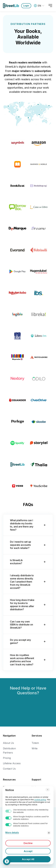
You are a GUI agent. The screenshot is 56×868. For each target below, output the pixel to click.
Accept (28, 851)
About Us (8, 743)
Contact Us (9, 769)
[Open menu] (50, 6)
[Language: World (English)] (39, 6)
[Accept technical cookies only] (48, 790)
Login (26, 6)
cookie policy (40, 800)
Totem (35, 743)
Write (35, 748)
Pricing (7, 758)
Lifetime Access (12, 763)
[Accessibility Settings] (7, 861)
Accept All (28, 859)
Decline (28, 843)
